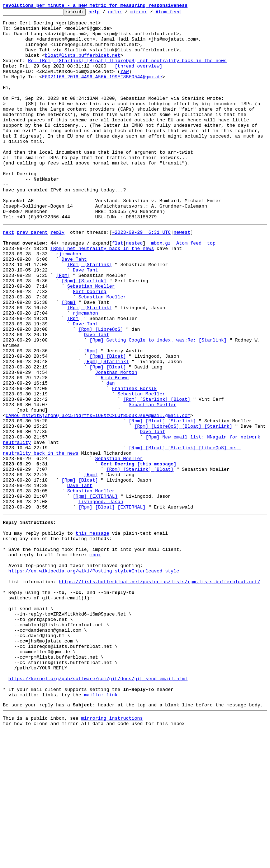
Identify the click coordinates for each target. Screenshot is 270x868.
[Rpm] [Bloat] (108, 424)
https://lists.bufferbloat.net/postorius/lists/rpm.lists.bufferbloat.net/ (160, 692)
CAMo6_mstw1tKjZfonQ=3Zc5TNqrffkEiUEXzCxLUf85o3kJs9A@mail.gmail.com (98, 495)
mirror (150, 14)
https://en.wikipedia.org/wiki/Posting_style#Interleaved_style (94, 679)
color (126, 14)
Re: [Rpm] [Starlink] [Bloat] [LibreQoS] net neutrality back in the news (127, 71)
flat (117, 288)
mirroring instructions (112, 854)
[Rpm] (63, 327)
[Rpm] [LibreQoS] (101, 391)
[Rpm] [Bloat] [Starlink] (162, 501)
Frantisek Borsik (134, 463)
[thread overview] (139, 78)
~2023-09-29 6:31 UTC (141, 275)
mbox (95, 660)
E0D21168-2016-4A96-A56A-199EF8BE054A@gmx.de (102, 90)
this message (93, 634)
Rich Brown (115, 450)
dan (111, 456)
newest (182, 275)
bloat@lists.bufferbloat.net (83, 65)
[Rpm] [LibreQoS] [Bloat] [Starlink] (183, 508)
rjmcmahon (68, 301)
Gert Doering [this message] (139, 553)
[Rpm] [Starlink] (89, 314)
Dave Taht (74, 307)
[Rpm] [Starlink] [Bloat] (157, 475)
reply (58, 275)
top (211, 288)
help (105, 14)
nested (134, 288)
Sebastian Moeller (91, 340)
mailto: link (101, 828)
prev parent (32, 275)
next (8, 275)
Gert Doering (90, 346)
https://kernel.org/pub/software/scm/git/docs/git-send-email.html (98, 809)
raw (125, 84)
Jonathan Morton (116, 443)
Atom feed (179, 14)
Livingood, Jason (101, 598)
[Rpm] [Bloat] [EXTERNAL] (112, 605)
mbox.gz (161, 288)
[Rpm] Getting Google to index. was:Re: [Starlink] (158, 404)
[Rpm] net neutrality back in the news (102, 294)
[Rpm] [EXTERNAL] (95, 592)
